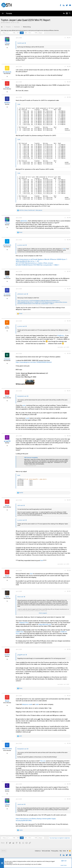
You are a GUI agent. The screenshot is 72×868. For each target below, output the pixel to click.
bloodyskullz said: (22, 396)
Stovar (7, 87)
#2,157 (69, 696)
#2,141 (69, 38)
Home (64, 851)
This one (43, 761)
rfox (7, 326)
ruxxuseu (7, 359)
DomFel (7, 655)
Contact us (38, 851)
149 (36, 33)
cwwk (64, 249)
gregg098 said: (21, 655)
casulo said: (21, 804)
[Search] (70, 13)
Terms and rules (46, 851)
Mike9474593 (7, 749)
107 (18, 33)
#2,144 (69, 97)
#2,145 (69, 218)
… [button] (11, 33)
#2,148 (69, 289)
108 (22, 33)
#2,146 (69, 240)
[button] (3, 13)
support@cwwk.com (45, 624)
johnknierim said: (22, 294)
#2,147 (69, 271)
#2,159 (69, 784)
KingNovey (61, 335)
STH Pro (4, 851)
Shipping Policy (24, 623)
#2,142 (69, 66)
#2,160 (69, 799)
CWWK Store (20, 632)
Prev (5, 33)
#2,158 (69, 743)
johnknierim (7, 245)
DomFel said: (21, 43)
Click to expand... (43, 613)
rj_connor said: (21, 245)
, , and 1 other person (31, 210)
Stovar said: (20, 597)
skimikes (7, 103)
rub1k (7, 277)
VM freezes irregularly (31, 458)
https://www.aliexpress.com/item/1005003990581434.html (34, 362)
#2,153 (69, 500)
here (42, 560)
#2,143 (69, 82)
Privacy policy (55, 851)
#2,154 (69, 570)
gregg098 (7, 441)
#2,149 (69, 321)
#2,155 (69, 591)
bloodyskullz (7, 72)
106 (14, 33)
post (24, 405)
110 (29, 33)
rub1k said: (20, 505)
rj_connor (7, 294)
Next (40, 33)
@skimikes (24, 221)
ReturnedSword (6, 23)
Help (61, 851)
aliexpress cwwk (27, 704)
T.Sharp (7, 43)
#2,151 (69, 391)
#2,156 (69, 649)
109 (26, 33)
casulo (7, 789)
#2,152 (69, 436)
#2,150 (69, 353)
